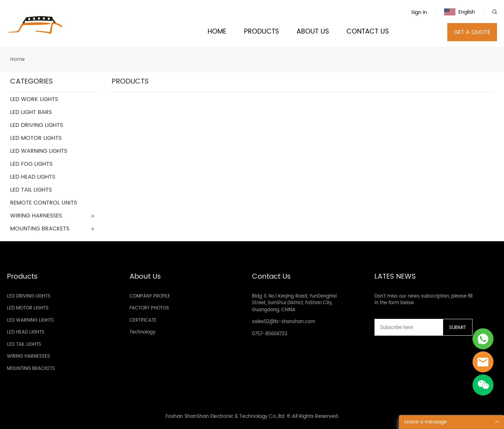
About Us (145, 277)
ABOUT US (313, 32)
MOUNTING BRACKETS (31, 369)
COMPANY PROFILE (150, 296)
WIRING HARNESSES (29, 356)
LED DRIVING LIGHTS (29, 296)
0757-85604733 (270, 334)
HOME (217, 32)
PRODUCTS (261, 32)
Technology (142, 332)
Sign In (419, 12)
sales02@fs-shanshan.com (283, 322)
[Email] (409, 327)
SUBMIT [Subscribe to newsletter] (458, 327)
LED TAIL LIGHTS (24, 345)
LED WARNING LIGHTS (30, 320)
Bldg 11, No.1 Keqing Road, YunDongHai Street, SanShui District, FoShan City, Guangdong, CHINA (294, 303)
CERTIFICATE (143, 320)
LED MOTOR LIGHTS (28, 308)
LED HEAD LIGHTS (26, 332)
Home (17, 59)
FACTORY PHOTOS (149, 308)
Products (22, 277)
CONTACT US (368, 32)
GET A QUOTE (472, 32)
